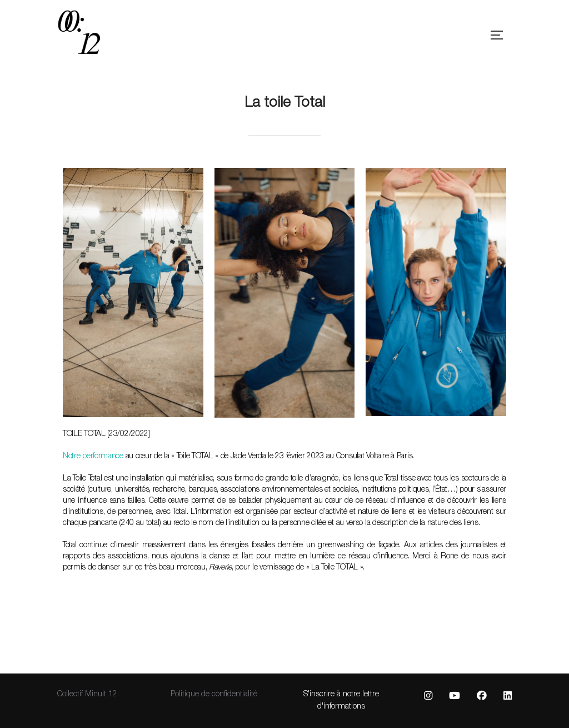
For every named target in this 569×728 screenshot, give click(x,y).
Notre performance (93, 456)
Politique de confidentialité (214, 694)
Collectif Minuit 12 (87, 694)
